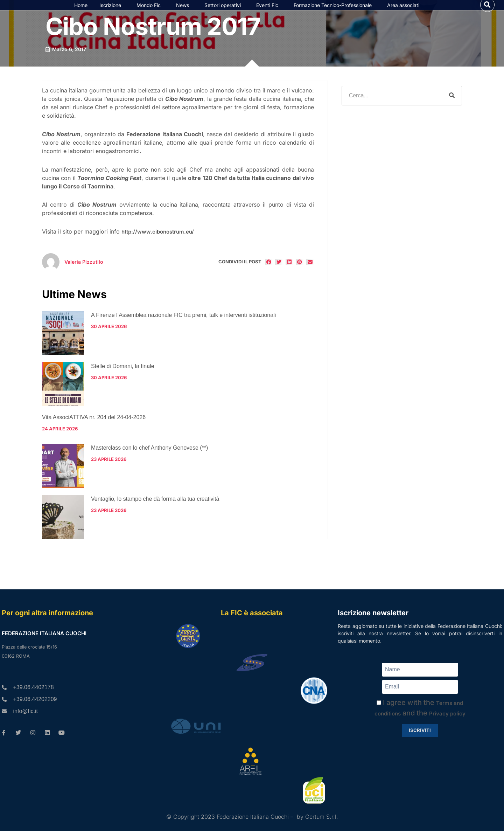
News (184, 14)
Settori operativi (224, 14)
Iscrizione (112, 14)
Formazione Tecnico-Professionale (334, 14)
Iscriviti (420, 730)
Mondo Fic (150, 14)
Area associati (405, 14)
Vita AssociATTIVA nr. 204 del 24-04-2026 (94, 434)
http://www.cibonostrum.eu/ (158, 249)
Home (81, 13)
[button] (487, 13)
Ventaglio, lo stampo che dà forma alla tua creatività (155, 516)
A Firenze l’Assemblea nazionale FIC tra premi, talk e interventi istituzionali (183, 332)
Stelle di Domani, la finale (123, 383)
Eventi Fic (269, 14)
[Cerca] (452, 113)
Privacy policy (447, 714)
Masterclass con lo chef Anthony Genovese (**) (149, 465)
